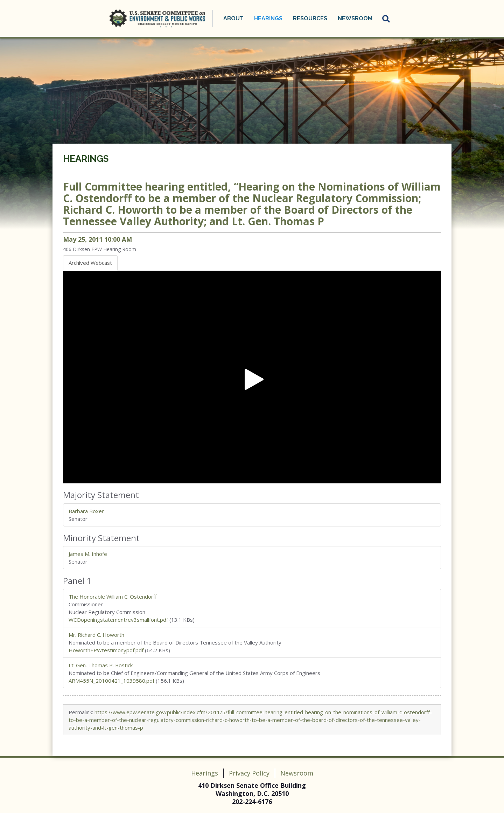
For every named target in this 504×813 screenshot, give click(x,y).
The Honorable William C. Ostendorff (113, 597)
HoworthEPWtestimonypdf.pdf (106, 650)
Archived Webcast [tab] (90, 263)
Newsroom (355, 18)
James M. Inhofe (88, 554)
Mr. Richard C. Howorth (96, 635)
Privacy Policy (249, 773)
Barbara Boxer (86, 511)
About (233, 18)
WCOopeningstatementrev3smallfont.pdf (118, 620)
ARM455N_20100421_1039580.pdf (111, 681)
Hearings (268, 18)
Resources (310, 18)
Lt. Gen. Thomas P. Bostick (101, 665)
